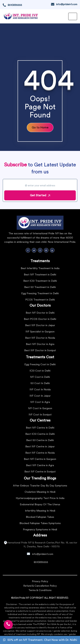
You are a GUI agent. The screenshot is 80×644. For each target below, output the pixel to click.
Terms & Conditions (40, 590)
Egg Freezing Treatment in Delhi (40, 293)
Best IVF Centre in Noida (40, 453)
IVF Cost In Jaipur (40, 396)
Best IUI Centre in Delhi (40, 440)
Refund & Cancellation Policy (40, 586)
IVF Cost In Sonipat (40, 415)
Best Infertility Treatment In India (40, 268)
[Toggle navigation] (73, 16)
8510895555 (15, 5)
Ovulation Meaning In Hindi (40, 492)
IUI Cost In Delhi (40, 383)
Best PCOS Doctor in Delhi (40, 319)
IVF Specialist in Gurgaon (40, 332)
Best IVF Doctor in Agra (40, 344)
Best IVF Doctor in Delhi (40, 313)
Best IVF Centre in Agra (40, 465)
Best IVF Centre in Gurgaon (40, 459)
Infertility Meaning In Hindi (40, 511)
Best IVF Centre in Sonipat (40, 472)
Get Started (40, 195)
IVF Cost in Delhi (40, 377)
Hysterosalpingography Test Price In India (40, 498)
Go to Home (40, 127)
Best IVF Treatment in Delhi (40, 275)
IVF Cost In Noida (40, 390)
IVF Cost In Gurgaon (40, 408)
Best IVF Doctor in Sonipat (40, 351)
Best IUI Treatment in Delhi (40, 287)
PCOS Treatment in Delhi (40, 300)
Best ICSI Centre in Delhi (40, 434)
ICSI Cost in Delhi (40, 371)
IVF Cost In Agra (40, 402)
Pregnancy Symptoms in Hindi (40, 530)
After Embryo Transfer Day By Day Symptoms (40, 486)
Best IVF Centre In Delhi (40, 428)
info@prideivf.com (67, 4)
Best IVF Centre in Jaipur (40, 447)
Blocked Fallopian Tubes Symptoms (40, 523)
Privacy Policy (40, 581)
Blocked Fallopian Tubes (40, 517)
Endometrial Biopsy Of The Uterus (40, 505)
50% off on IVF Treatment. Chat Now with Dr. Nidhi (40, 640)
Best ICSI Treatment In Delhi (40, 281)
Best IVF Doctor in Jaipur (40, 325)
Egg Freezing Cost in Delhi (40, 365)
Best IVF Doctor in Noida (40, 338)
